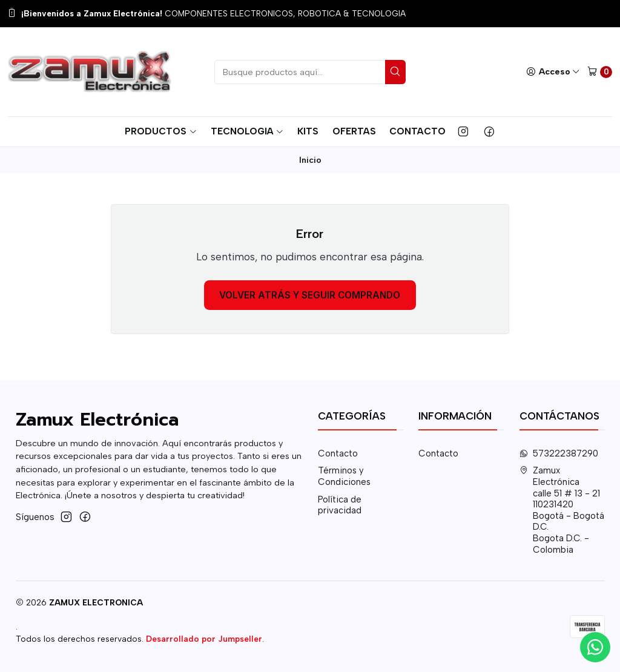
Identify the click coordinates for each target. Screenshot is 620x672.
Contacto (417, 131)
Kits (308, 131)
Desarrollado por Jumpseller (204, 639)
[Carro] (600, 72)
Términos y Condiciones (344, 476)
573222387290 (559, 453)
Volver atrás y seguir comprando (310, 295)
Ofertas (354, 131)
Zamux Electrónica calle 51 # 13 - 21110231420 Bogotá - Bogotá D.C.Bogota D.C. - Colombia (562, 510)
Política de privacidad (340, 505)
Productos (161, 131)
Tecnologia (247, 131)
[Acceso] (553, 72)
